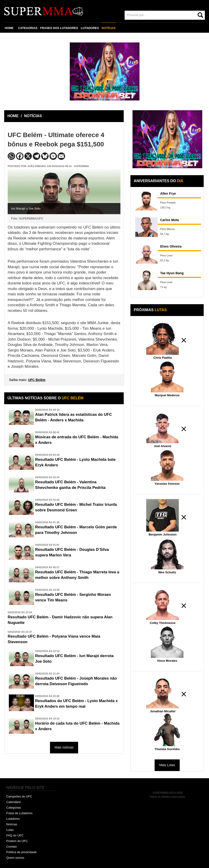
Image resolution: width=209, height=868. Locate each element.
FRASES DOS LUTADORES (59, 28)
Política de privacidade (22, 852)
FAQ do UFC (15, 835)
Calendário (14, 802)
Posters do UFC (17, 841)
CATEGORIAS (28, 28)
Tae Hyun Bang (172, 273)
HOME (9, 28)
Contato (12, 847)
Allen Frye (168, 194)
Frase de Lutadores (19, 813)
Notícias (12, 824)
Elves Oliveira (171, 246)
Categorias (14, 808)
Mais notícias (64, 747)
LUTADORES (90, 28)
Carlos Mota (169, 220)
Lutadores (13, 819)
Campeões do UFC (19, 796)
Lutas (10, 830)
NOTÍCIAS (109, 28)
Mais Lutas (167, 765)
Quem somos (15, 858)
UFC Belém (37, 380)
